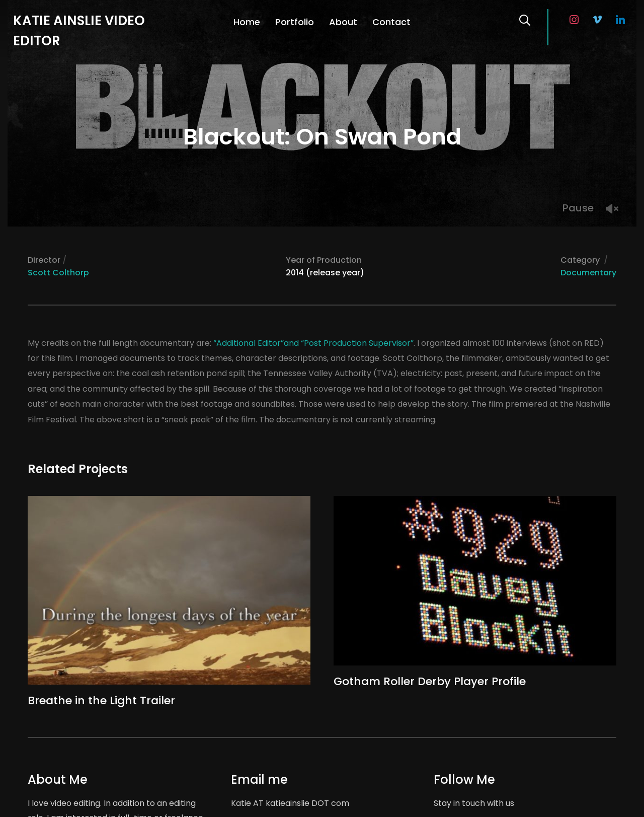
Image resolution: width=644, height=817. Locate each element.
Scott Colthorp (58, 273)
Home (247, 22)
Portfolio (295, 22)
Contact (391, 22)
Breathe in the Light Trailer (101, 700)
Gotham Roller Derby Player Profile (430, 681)
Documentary (588, 273)
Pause (578, 208)
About (343, 22)
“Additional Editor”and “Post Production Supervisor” (313, 343)
